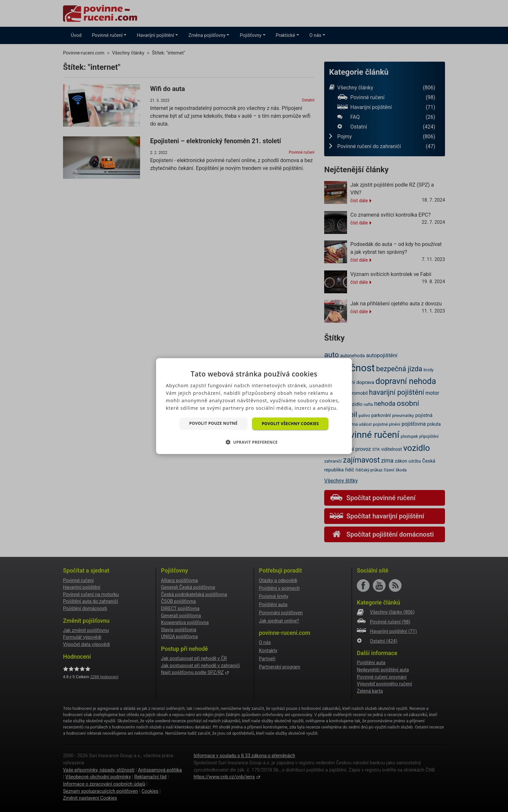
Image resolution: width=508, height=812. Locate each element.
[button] (254, 442)
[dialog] (254, 406)
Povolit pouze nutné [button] (214, 423)
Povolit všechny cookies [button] (290, 423)
